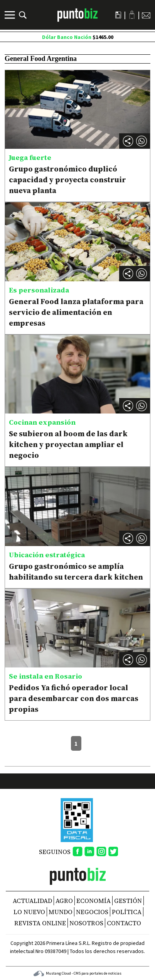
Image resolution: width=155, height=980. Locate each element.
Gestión (128, 901)
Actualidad (32, 901)
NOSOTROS (86, 923)
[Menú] (11, 15)
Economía (94, 901)
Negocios (92, 912)
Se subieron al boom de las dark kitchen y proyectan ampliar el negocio (68, 444)
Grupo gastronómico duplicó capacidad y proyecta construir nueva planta (67, 180)
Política (127, 912)
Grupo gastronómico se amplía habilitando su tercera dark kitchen (76, 572)
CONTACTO (124, 923)
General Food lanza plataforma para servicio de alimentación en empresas (76, 312)
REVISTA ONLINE (40, 923)
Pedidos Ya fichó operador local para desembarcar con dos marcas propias (74, 698)
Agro (64, 901)
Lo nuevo (29, 912)
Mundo (61, 912)
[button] (142, 141)
